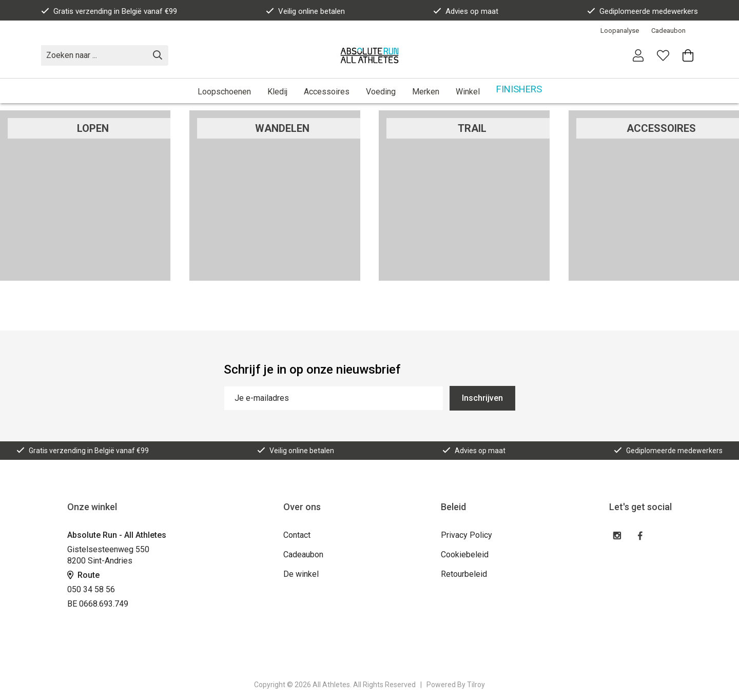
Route (83, 575)
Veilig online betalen (305, 11)
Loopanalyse (620, 31)
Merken (426, 92)
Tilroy (476, 685)
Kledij (277, 92)
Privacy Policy (466, 535)
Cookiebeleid (465, 555)
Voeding (381, 92)
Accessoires (327, 92)
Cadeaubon (668, 31)
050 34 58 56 (91, 589)
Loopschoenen (224, 92)
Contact (297, 535)
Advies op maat (466, 11)
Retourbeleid (464, 574)
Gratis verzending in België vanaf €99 (109, 11)
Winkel (468, 92)
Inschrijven (482, 398)
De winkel (301, 574)
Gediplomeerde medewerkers (643, 11)
